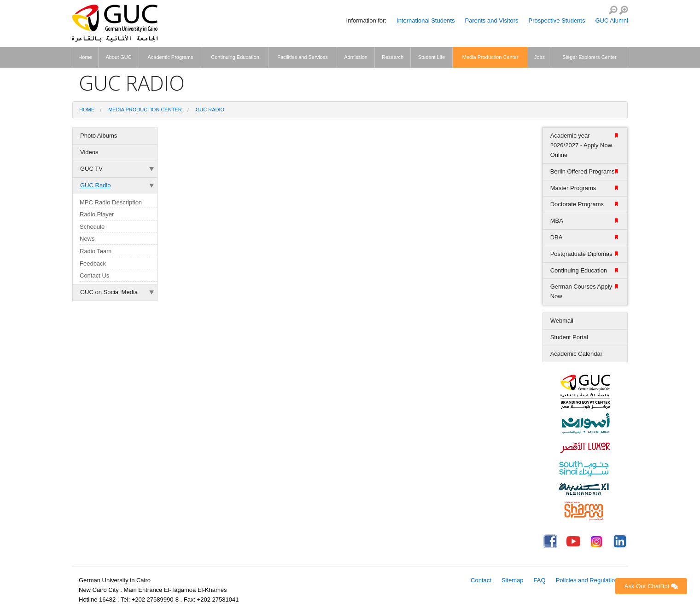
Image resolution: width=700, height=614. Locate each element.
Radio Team (96, 251)
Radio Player (97, 214)
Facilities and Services (302, 57)
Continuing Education (235, 57)
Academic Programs (170, 57)
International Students (426, 20)
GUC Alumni (612, 20)
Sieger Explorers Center (589, 57)
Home (85, 57)
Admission (356, 57)
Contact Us (94, 275)
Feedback (93, 264)
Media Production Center (490, 57)
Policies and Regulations (589, 580)
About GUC (118, 57)
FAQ (540, 580)
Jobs (540, 57)
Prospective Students (557, 20)
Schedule (92, 227)
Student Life (432, 57)
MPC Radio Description (111, 202)
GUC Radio (210, 110)
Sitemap (513, 580)
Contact (481, 580)
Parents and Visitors (492, 20)
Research (393, 57)
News (87, 239)
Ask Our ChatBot (651, 586)
